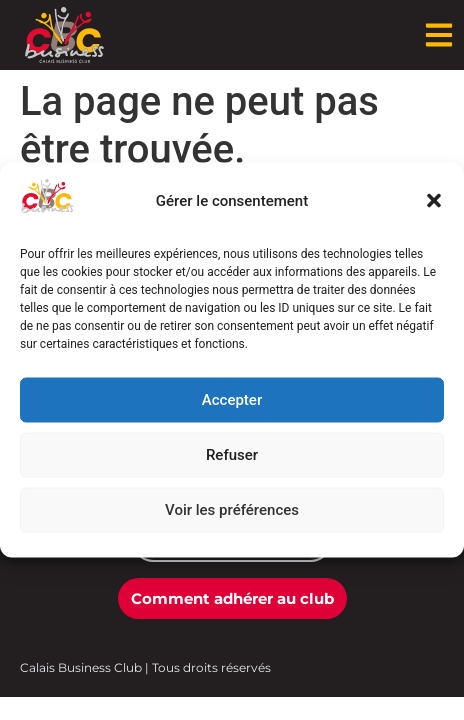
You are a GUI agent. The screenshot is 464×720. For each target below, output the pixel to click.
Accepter (232, 400)
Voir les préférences (232, 510)
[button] (434, 201)
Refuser (232, 455)
